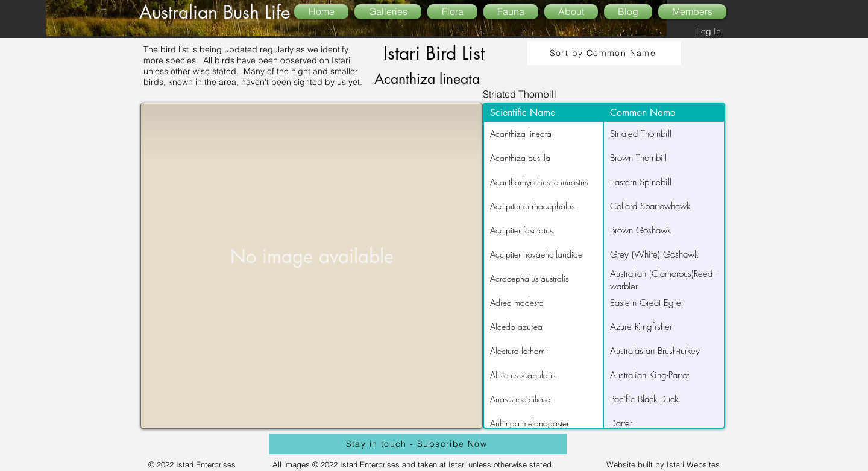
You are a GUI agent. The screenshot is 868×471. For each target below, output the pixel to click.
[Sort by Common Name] (604, 53)
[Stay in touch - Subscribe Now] (418, 444)
